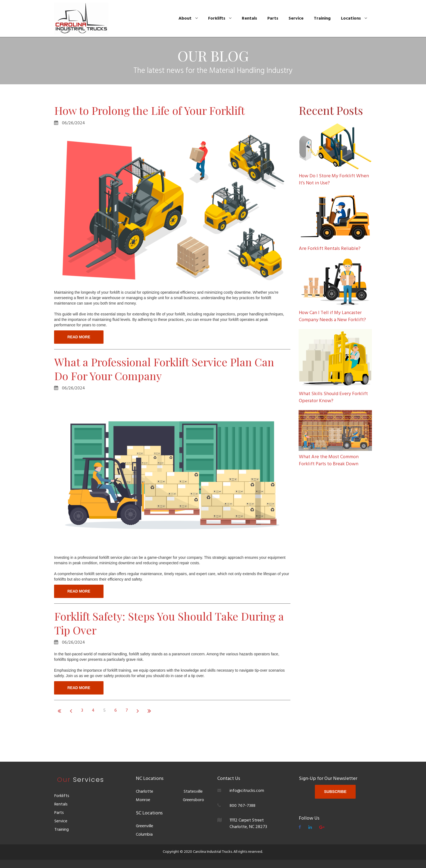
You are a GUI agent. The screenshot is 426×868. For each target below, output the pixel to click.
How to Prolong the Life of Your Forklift (154, 110)
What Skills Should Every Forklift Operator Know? (333, 396)
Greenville (145, 826)
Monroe (143, 800)
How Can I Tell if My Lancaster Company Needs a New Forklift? (333, 316)
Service (296, 18)
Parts (273, 18)
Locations (354, 18)
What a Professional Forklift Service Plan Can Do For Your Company (168, 369)
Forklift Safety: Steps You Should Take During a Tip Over (169, 624)
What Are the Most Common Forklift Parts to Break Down (329, 459)
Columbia (144, 835)
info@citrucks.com (247, 791)
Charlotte (145, 792)
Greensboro (193, 800)
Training (322, 18)
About (188, 18)
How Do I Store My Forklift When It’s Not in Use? (334, 179)
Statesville (193, 792)
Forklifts (220, 18)
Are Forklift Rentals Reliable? (330, 248)
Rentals (249, 18)
